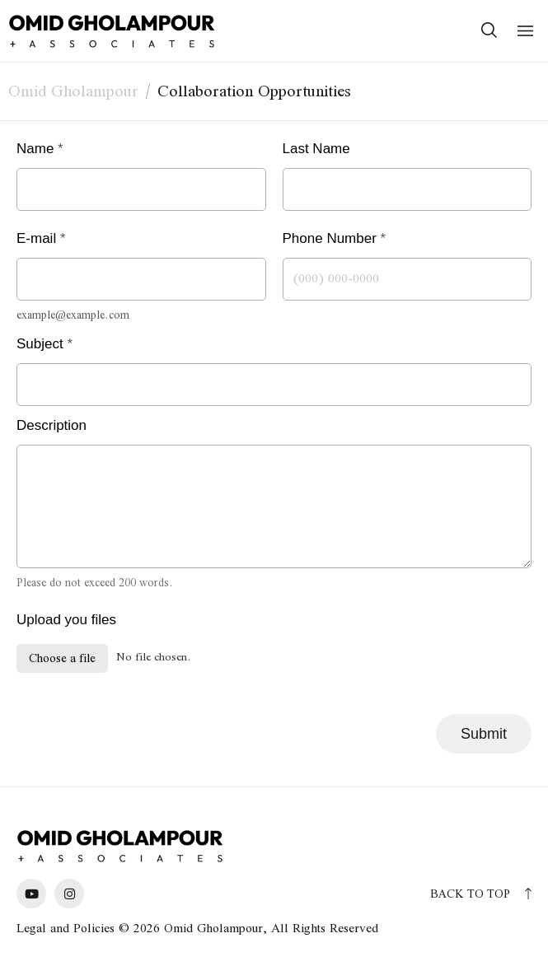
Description (52, 425)
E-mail (41, 238)
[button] (525, 31)
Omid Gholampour (73, 90)
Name (40, 149)
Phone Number (335, 238)
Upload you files (66, 620)
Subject (44, 344)
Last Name (321, 149)
